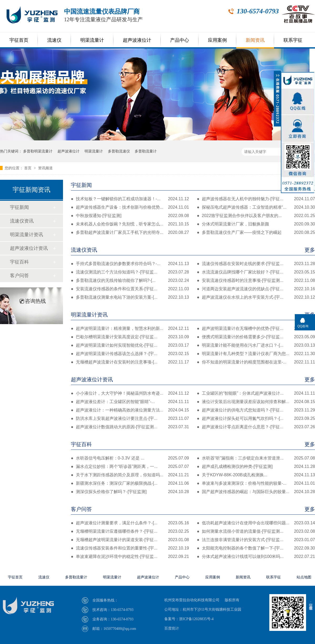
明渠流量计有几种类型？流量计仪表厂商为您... (256, 354)
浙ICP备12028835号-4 (196, 619)
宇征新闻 (193, 185)
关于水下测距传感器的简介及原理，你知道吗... (130, 475)
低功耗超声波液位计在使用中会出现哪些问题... (256, 523)
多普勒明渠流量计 (38, 151)
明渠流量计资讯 (193, 315)
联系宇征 (293, 40)
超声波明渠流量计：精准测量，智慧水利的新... (130, 329)
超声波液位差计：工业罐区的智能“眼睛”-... (130, 402)
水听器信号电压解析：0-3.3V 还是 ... (130, 458)
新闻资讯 (255, 40)
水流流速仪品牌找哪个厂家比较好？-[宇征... (256, 272)
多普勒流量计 (146, 151)
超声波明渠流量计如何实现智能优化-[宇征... (130, 345)
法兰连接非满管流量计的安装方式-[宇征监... (256, 540)
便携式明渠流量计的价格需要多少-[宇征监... (256, 337)
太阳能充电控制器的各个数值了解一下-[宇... (256, 548)
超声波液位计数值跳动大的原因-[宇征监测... (130, 427)
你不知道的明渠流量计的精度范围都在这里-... (256, 362)
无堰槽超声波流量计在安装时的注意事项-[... (130, 362)
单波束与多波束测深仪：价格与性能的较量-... (256, 483)
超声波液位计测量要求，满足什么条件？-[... (130, 523)
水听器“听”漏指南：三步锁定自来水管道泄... (256, 458)
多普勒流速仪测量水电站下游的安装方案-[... (130, 297)
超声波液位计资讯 (193, 379)
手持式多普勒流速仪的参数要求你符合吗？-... (130, 264)
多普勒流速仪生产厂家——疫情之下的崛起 (256, 233)
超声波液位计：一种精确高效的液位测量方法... (130, 410)
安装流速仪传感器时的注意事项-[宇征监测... (256, 281)
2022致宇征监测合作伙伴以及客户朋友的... (256, 216)
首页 (28, 168)
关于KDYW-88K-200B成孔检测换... (256, 475)
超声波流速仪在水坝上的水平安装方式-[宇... (256, 297)
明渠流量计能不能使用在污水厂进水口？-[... (256, 345)
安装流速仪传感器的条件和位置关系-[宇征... (130, 289)
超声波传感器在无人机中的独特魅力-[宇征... (256, 199)
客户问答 (193, 509)
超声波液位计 (137, 40)
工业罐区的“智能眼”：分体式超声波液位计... (256, 393)
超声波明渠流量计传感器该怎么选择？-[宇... (130, 354)
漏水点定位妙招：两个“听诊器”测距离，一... (130, 467)
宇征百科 (193, 444)
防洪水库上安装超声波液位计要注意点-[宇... (130, 419)
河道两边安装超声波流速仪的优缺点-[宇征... (256, 289)
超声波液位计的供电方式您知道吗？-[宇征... (256, 410)
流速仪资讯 (193, 250)
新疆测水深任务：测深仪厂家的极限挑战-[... (130, 483)
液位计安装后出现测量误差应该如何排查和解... (256, 402)
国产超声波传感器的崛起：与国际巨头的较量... (256, 492)
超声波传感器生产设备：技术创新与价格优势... (130, 207)
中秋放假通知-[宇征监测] (130, 216)
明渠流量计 (92, 40)
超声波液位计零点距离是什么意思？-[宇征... (256, 427)
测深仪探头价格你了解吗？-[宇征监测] (130, 492)
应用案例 (217, 40)
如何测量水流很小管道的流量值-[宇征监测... (256, 531)
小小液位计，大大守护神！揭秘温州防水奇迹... (130, 393)
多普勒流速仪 (119, 151)
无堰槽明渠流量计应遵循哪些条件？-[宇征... (130, 531)
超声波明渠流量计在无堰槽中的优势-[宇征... (256, 329)
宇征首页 (19, 40)
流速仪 (54, 40)
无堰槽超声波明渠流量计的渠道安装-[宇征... (130, 540)
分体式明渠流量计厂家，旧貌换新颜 (256, 224)
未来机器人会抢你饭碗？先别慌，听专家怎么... (130, 224)
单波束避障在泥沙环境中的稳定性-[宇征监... (130, 557)
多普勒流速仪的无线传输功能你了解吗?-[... (130, 281)
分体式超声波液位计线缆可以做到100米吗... (256, 557)
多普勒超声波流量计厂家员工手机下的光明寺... (130, 233)
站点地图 (304, 577)
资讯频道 (45, 168)
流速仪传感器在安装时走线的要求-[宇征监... (256, 264)
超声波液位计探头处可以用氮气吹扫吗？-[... (256, 419)
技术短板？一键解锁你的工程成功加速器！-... (130, 199)
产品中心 (180, 40)
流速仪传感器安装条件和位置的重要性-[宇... (130, 548)
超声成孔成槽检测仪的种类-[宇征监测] (256, 467)
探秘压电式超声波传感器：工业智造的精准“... (256, 207)
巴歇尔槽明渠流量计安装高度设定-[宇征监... (130, 337)
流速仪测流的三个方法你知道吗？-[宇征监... (130, 272)
